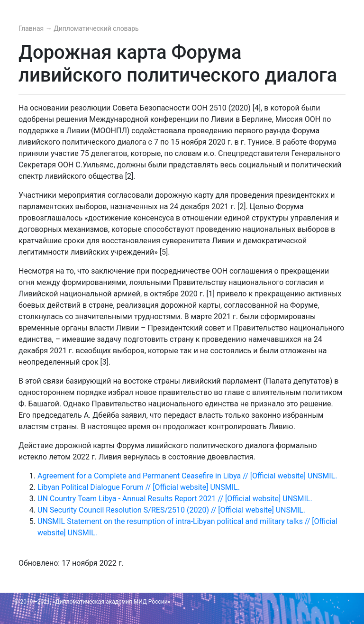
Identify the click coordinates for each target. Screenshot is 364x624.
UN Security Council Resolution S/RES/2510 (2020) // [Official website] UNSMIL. (171, 510)
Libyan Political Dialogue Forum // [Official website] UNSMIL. (139, 487)
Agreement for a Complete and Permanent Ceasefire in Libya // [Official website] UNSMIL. (187, 476)
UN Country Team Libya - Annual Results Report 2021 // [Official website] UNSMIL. (175, 499)
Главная (32, 28)
